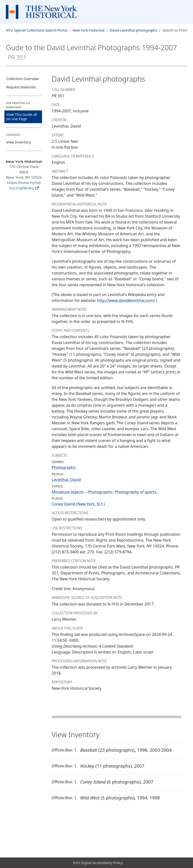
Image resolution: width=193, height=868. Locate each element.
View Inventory (19, 142)
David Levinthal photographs (134, 30)
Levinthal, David (66, 480)
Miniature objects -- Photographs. (82, 492)
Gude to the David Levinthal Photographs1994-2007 (91, 52)
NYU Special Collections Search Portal (37, 30)
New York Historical (89, 30)
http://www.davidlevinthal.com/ (126, 300)
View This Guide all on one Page (22, 117)
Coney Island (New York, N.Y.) (78, 504)
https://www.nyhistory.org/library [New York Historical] (24, 185)
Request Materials (21, 87)
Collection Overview (23, 79)
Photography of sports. (136, 492)
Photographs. (64, 467)
